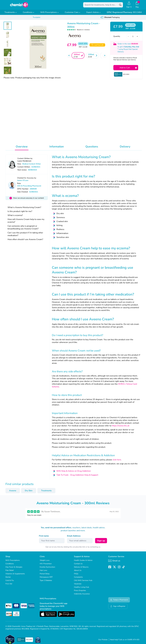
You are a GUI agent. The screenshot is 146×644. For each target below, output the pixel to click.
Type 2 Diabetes (46, 582)
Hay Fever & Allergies (14, 569)
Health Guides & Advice (83, 562)
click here (117, 461)
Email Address (74, 538)
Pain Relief (10, 572)
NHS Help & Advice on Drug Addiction (74, 473)
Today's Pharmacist (119, 601)
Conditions (28, 14)
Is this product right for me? (20, 213)
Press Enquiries (80, 592)
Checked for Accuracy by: (27, 180)
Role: (19, 166)
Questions (92, 148)
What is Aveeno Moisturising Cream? (24, 209)
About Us (78, 572)
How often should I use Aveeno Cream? (25, 241)
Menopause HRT (46, 579)
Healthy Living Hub (82, 589)
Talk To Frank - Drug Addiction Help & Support (77, 477)
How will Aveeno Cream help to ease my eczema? (26, 222)
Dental (8, 579)
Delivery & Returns (81, 569)
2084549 (33, 191)
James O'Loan (23, 182)
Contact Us (78, 565)
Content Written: (24, 169)
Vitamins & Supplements (15, 575)
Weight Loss (45, 562)
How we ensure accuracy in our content (28, 200)
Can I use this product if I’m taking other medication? (25, 236)
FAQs (76, 575)
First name (44, 538)
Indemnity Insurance (82, 596)
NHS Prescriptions (49, 14)
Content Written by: (25, 160)
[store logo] (19, 6)
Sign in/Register (118, 608)
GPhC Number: (23, 191)
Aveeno (13, 492)
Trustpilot (36, 19)
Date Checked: (23, 194)
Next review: (22, 172)
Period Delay (45, 575)
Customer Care (73, 14)
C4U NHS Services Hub (83, 582)
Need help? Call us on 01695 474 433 (125, 641)
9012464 (124, 14)
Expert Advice (93, 14)
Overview (22, 148)
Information (57, 148)
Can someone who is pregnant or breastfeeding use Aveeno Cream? (23, 229)
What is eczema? (15, 217)
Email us (114, 562)
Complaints (78, 579)
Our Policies (103, 641)
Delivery (125, 148)
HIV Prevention (46, 565)
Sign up (101, 542)
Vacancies (78, 585)
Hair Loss (43, 572)
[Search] (120, 6)
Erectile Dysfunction (47, 569)
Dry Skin (29, 492)
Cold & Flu (10, 582)
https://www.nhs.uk (121, 427)
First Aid (9, 585)
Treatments (11, 14)
